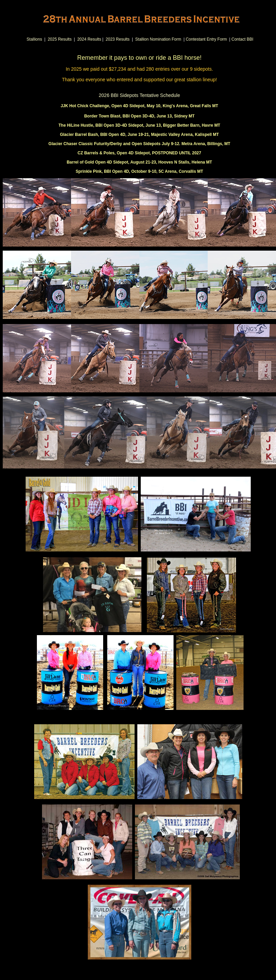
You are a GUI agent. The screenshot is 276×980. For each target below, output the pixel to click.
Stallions (34, 39)
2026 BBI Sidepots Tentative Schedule (139, 95)
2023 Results (118, 39)
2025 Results (60, 39)
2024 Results (89, 39)
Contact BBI (242, 39)
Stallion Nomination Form (158, 39)
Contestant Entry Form (206, 39)
